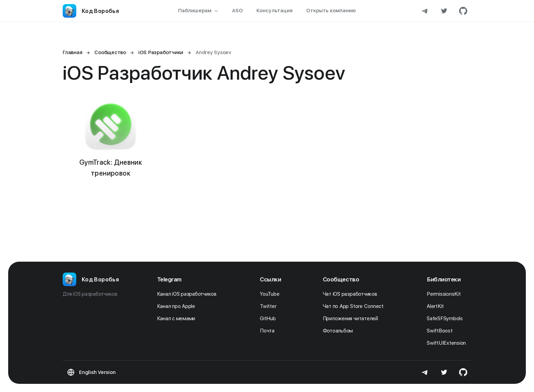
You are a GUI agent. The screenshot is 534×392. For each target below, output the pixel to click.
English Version (97, 372)
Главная (72, 52)
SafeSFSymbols (447, 318)
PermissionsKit (445, 294)
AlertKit (437, 306)
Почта (269, 331)
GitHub (270, 318)
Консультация (274, 11)
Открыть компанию (331, 11)
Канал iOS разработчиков (189, 294)
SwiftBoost (441, 331)
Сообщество (341, 279)
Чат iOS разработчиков (352, 294)
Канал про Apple (178, 306)
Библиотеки (444, 279)
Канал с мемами (178, 318)
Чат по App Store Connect (355, 306)
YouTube (271, 294)
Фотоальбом (340, 331)
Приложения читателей (352, 318)
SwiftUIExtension (448, 343)
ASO (237, 11)
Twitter (270, 306)
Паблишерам (198, 11)
